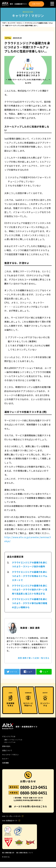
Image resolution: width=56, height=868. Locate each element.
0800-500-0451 (34, 793)
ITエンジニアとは (9, 736)
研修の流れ (6, 746)
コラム (8, 38)
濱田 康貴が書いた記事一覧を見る (34, 658)
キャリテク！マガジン (11, 755)
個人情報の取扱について (25, 853)
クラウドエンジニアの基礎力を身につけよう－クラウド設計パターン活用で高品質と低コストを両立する (30, 590)
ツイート (12, 672)
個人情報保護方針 (8, 853)
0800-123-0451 (34, 787)
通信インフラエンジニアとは (13, 740)
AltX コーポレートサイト (12, 816)
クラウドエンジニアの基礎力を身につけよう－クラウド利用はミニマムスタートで (30, 576)
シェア (28, 672)
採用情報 (6, 763)
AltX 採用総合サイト (10, 821)
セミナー (6, 759)
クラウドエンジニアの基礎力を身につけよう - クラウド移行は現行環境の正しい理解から (30, 603)
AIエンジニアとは (10, 742)
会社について (7, 750)
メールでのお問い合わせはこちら (30, 806)
